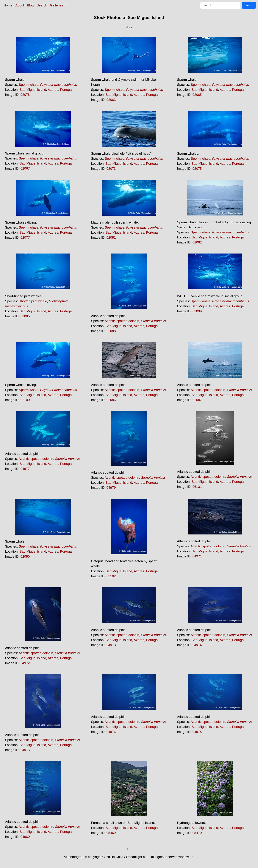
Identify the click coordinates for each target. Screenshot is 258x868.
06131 (197, 487)
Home (8, 5)
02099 (197, 311)
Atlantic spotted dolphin (122, 321)
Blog (30, 5)
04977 (25, 469)
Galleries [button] (57, 5)
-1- (128, 27)
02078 (25, 95)
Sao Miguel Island (33, 90)
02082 (197, 242)
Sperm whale (29, 85)
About (20, 5)
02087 (197, 400)
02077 (25, 237)
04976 (111, 732)
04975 (25, 750)
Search (42, 5)
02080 (25, 556)
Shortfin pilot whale (33, 301)
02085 (25, 316)
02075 (197, 169)
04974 (197, 645)
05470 (197, 833)
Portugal (66, 90)
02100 (25, 400)
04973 (111, 645)
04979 (111, 488)
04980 (25, 837)
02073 (111, 169)
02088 (111, 331)
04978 (197, 732)
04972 (25, 663)
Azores (53, 90)
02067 (25, 168)
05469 (111, 833)
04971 (197, 556)
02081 (111, 237)
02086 (111, 400)
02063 (111, 100)
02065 (197, 95)
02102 (111, 576)
